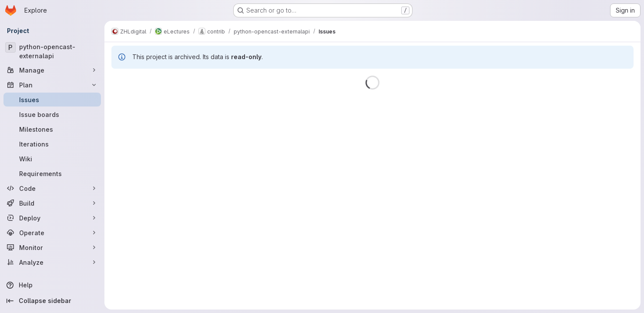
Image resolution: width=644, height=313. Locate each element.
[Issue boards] (52, 114)
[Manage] (52, 70)
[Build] (52, 203)
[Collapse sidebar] (52, 301)
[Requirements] (52, 173)
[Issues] (52, 100)
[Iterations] (52, 144)
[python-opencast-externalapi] (52, 51)
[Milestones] (52, 129)
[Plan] (52, 85)
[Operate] (52, 233)
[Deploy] (52, 218)
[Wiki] (52, 159)
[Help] (52, 285)
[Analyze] (52, 262)
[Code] (52, 188)
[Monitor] (52, 247)
